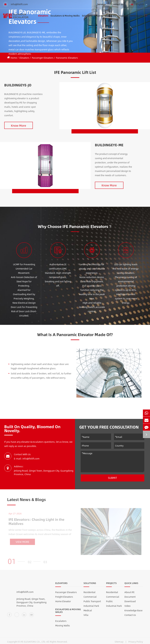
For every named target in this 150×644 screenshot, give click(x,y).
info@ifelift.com (15, 4)
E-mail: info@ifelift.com (27, 459)
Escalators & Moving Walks (65, 18)
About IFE (111, 18)
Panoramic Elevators (67, 58)
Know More (19, 125)
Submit (113, 478)
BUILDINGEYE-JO (18, 85)
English (138, 4)
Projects (99, 18)
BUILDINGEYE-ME (109, 145)
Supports (123, 18)
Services (102, 4)
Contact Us (118, 4)
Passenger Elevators (43, 58)
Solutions (87, 18)
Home (14, 58)
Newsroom (136, 18)
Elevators (43, 18)
